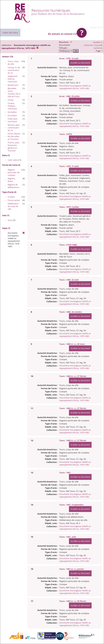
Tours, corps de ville (13, 63)
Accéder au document (80, 63)
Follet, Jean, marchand (13, 120)
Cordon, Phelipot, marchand (12, 106)
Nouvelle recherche (98, 47)
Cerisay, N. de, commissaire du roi (14, 70)
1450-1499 (12, 160)
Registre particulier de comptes (14, 172)
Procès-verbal (14, 200)
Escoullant (12, 115)
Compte (11, 197)
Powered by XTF (96, 27)
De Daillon (12, 112)
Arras (10, 220)
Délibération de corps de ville (13, 206)
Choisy (11, 100)
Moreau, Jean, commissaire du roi (14, 128)
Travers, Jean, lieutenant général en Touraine (14, 147)
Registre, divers (11, 180)
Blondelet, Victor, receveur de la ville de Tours (14, 92)
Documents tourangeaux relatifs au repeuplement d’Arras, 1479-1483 (75, 87)
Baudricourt (13, 85)
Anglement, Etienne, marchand (13, 79)
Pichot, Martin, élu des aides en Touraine (14, 136)
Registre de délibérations (13, 186)
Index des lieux (10, 33)
